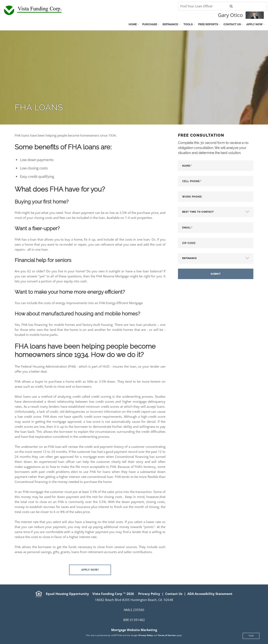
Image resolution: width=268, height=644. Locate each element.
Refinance (170, 24)
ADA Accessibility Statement (210, 594)
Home (133, 24)
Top (251, 636)
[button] (90, 570)
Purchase (150, 24)
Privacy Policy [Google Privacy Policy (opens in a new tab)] (146, 635)
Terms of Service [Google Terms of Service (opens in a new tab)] (167, 635)
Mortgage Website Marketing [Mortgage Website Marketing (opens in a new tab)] (134, 630)
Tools (188, 24)
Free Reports (208, 24)
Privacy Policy (149, 594)
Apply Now (254, 24)
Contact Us (232, 24)
